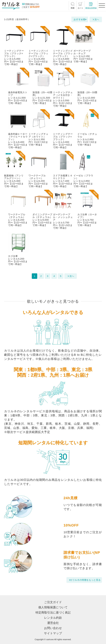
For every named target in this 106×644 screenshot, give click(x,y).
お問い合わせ (53, 628)
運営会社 (53, 623)
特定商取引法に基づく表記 (53, 613)
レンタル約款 (53, 618)
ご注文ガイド (53, 602)
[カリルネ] (11, 6)
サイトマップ (53, 633)
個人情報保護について (53, 607)
